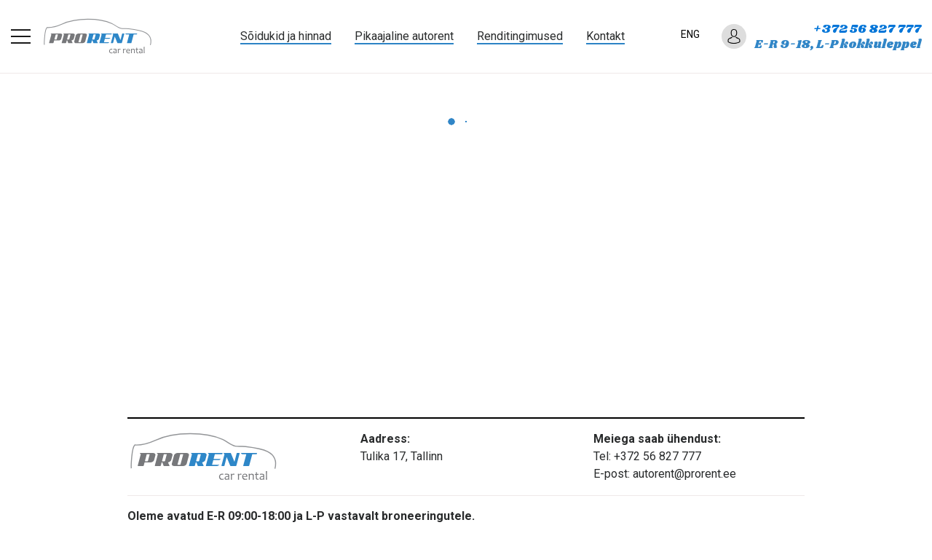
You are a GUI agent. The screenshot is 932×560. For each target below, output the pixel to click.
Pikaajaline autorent (404, 36)
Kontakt (605, 36)
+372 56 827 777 (867, 29)
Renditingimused (520, 36)
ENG (690, 34)
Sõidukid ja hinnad (286, 36)
